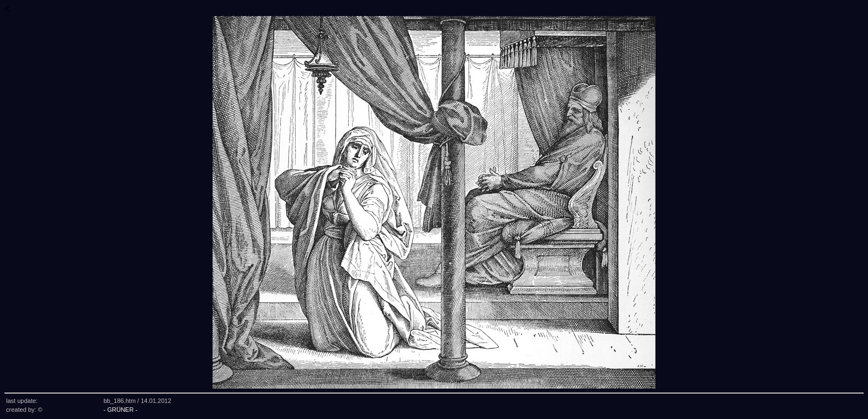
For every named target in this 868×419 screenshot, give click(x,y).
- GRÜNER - (120, 410)
